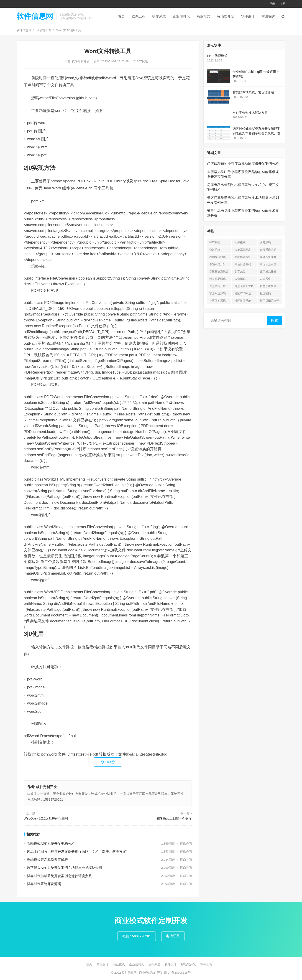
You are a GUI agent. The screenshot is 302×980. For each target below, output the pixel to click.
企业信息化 (181, 16)
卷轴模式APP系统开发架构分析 (51, 844)
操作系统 (159, 16)
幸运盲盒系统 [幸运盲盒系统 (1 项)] (268, 264)
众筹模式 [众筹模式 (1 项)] (240, 242)
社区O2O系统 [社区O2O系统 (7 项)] (243, 293)
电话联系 (173, 936)
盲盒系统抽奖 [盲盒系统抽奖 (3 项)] (268, 286)
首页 (121, 16)
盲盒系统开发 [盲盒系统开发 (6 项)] (218, 286)
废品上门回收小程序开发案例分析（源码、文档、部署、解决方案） (78, 851)
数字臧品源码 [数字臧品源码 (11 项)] (218, 279)
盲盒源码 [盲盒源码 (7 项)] (240, 279)
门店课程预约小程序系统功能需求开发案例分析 (243, 164)
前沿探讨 (268, 16)
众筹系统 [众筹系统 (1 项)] (215, 250)
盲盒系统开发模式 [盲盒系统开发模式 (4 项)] (244, 287)
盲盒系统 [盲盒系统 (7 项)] (265, 279)
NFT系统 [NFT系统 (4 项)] (215, 242)
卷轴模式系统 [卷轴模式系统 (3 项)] (243, 257)
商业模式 (203, 16)
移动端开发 (226, 16)
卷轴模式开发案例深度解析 (47, 860)
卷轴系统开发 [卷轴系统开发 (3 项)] (218, 264)
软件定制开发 (81, 61)
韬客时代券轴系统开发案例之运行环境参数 (59, 876)
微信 (137, 936)
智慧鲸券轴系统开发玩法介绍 (253, 92)
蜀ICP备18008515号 (177, 973)
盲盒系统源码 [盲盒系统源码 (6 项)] (218, 293)
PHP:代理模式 (217, 56)
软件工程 (138, 16)
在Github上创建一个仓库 (174, 818)
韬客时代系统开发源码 (44, 884)
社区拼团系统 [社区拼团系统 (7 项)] (243, 301)
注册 (282, 4)
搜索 (274, 320)
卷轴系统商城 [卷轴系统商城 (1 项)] (268, 257)
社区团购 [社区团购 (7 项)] (265, 293)
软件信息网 (35, 16)
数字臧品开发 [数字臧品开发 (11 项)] (268, 272)
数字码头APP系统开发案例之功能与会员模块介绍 (64, 868)
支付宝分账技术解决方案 (250, 113)
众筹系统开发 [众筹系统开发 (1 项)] (243, 250)
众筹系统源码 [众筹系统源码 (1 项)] (268, 250)
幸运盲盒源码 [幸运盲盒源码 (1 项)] (243, 264)
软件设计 (248, 16)
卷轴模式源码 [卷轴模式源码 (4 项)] (218, 257)
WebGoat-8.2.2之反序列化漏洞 (46, 818)
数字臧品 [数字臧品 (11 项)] (240, 272)
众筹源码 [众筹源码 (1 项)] (265, 242)
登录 (272, 4)
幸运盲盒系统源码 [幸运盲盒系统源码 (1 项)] (219, 272)
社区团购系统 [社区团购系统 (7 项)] (218, 301)
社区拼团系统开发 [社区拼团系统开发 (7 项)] (269, 302)
